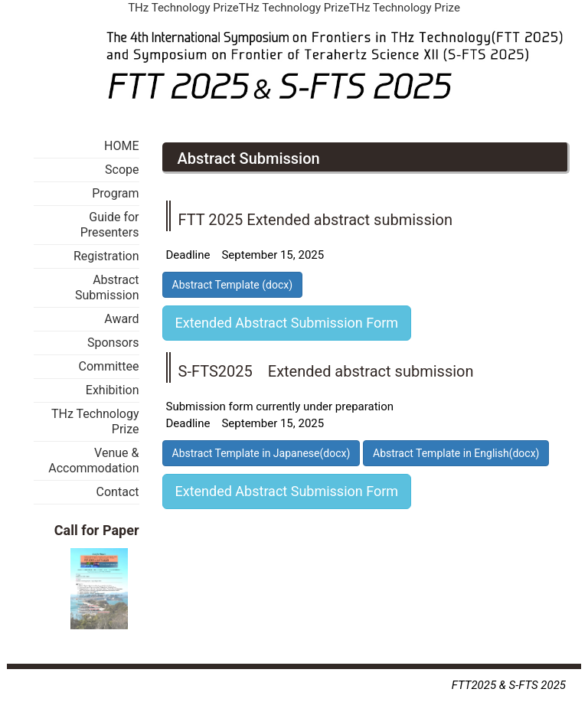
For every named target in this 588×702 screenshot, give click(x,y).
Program (115, 193)
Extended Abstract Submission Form (287, 323)
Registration (106, 256)
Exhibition (113, 390)
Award (121, 319)
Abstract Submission (107, 287)
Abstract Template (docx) (233, 285)
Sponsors (113, 343)
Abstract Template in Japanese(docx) (261, 453)
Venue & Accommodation (93, 460)
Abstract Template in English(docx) (456, 453)
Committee (109, 366)
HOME (121, 146)
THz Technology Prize (95, 421)
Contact (118, 492)
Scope (122, 170)
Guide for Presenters (110, 225)
